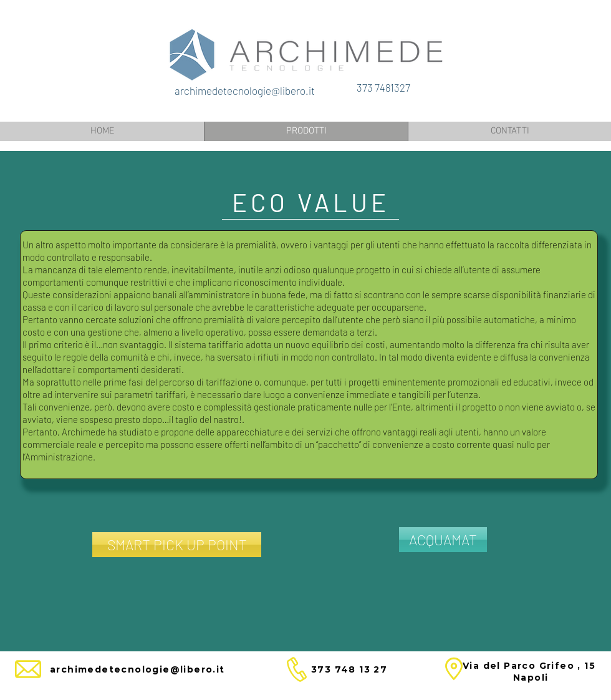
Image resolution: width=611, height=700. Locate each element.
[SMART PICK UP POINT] (177, 545)
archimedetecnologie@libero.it (245, 90)
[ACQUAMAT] (443, 540)
